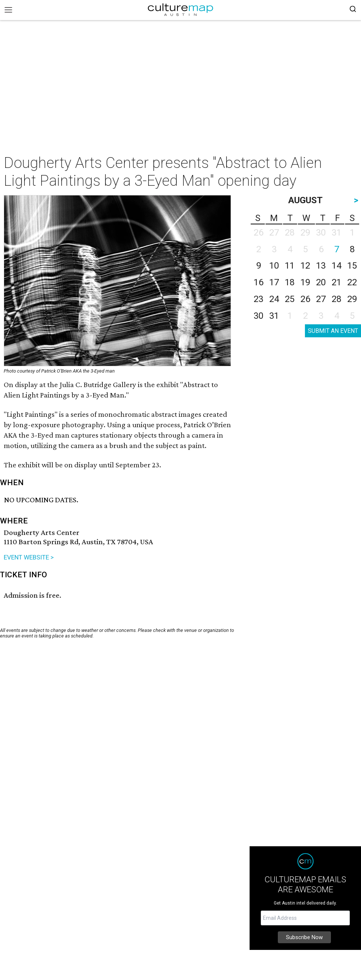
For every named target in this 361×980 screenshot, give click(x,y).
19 (305, 282)
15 (352, 266)
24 (274, 299)
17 (274, 282)
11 (290, 266)
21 (336, 282)
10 (274, 266)
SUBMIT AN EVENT (333, 331)
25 (290, 299)
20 (321, 282)
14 (336, 266)
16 (258, 282)
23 (258, 299)
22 (352, 282)
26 (305, 299)
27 (321, 299)
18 (290, 282)
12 (305, 266)
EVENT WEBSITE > (29, 557)
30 (258, 316)
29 (352, 299)
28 (336, 299)
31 (274, 316)
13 (321, 266)
